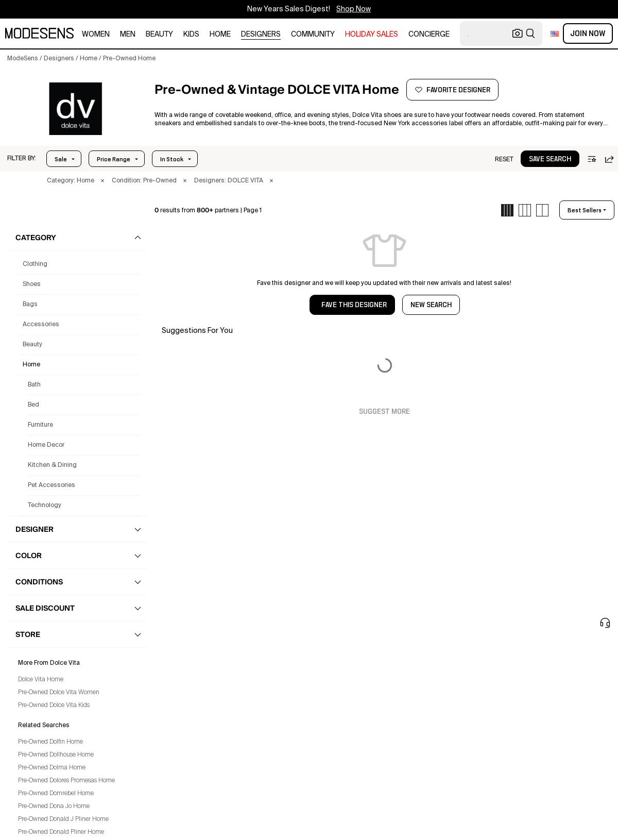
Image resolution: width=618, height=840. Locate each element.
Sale (61, 159)
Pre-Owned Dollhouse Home (56, 755)
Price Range (114, 159)
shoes (32, 284)
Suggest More (384, 412)
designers (261, 35)
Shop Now (354, 9)
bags (30, 305)
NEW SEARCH (431, 305)
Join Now (588, 33)
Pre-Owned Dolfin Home (50, 742)
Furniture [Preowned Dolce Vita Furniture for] (40, 425)
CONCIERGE (429, 35)
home (220, 35)
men (128, 35)
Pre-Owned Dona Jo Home (54, 807)
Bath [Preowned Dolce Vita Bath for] (34, 385)
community (313, 35)
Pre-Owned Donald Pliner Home (61, 832)
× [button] (102, 181)
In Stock (172, 159)
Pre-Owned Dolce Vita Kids (54, 705)
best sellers (585, 210)
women (96, 35)
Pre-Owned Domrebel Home (56, 794)
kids (191, 35)
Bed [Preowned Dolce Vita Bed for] (33, 405)
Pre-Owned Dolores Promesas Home (66, 781)
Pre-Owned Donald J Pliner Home (63, 819)
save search (550, 159)
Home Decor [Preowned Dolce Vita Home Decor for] (46, 445)
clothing (35, 264)
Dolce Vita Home (41, 680)
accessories (41, 325)
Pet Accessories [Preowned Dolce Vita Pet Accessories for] (51, 485)
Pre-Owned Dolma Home (52, 768)
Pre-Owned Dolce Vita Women (59, 693)
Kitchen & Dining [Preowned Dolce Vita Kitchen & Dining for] (52, 465)
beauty (159, 35)
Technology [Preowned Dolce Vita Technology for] (45, 506)
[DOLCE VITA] (75, 109)
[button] (22, 159)
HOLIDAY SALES (372, 35)
